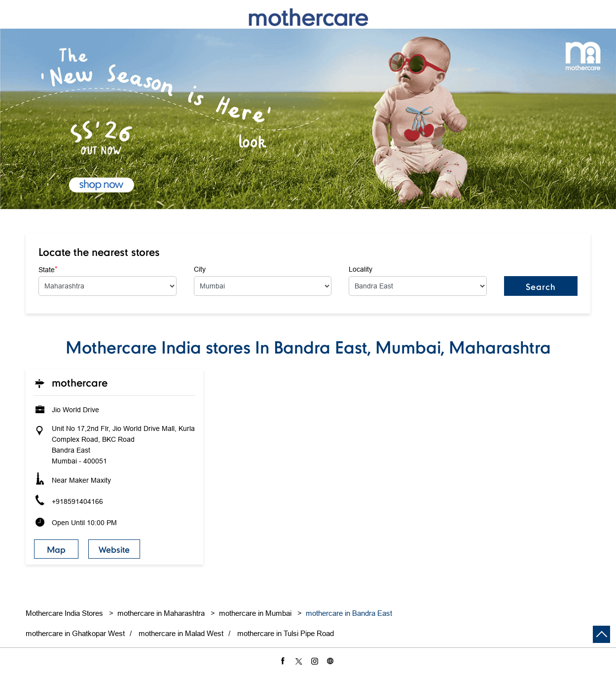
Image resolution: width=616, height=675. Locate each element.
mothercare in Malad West (181, 633)
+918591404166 (77, 501)
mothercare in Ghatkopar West (75, 633)
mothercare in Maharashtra (161, 613)
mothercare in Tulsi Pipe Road (286, 633)
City (200, 269)
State (48, 269)
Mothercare (80, 383)
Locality (361, 269)
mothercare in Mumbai (255, 613)
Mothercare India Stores (65, 613)
